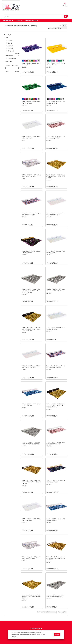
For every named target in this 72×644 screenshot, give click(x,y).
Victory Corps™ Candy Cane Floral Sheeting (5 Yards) (56, 137)
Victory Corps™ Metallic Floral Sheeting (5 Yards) (31, 102)
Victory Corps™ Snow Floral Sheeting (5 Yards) (31, 519)
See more (17, 54)
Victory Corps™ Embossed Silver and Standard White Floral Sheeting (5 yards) (31, 291)
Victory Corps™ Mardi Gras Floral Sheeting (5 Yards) (31, 252)
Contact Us (19, 20)
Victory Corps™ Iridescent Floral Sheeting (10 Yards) (56, 328)
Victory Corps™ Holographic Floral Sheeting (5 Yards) (31, 558)
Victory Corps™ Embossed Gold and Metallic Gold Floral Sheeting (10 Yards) (31, 596)
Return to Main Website (31, 20)
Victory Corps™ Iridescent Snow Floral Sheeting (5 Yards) (56, 214)
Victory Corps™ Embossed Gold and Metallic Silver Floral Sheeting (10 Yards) (56, 558)
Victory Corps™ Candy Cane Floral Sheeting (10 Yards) (56, 443)
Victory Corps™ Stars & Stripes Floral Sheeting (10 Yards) (56, 367)
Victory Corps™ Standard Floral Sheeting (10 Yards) (56, 102)
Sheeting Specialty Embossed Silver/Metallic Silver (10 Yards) (56, 290)
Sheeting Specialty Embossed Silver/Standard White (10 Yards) (31, 443)
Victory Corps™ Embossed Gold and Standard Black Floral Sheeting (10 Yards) (31, 329)
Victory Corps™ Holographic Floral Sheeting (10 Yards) (31, 176)
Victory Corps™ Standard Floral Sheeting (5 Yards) (56, 64)
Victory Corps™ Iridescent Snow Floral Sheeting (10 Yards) (31, 367)
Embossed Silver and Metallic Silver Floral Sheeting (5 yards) (56, 596)
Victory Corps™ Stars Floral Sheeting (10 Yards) (31, 405)
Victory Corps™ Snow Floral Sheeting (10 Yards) (31, 137)
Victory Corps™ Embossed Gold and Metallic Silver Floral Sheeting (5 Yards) (31, 482)
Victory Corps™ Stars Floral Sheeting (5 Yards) (56, 519)
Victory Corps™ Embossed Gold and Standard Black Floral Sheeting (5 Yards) (56, 405)
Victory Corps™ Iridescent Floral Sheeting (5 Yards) (56, 252)
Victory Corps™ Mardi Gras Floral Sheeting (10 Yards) (56, 481)
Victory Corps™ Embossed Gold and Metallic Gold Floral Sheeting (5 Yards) (56, 176)
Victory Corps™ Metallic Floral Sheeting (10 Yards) (31, 64)
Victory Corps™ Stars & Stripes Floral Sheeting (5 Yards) (31, 214)
